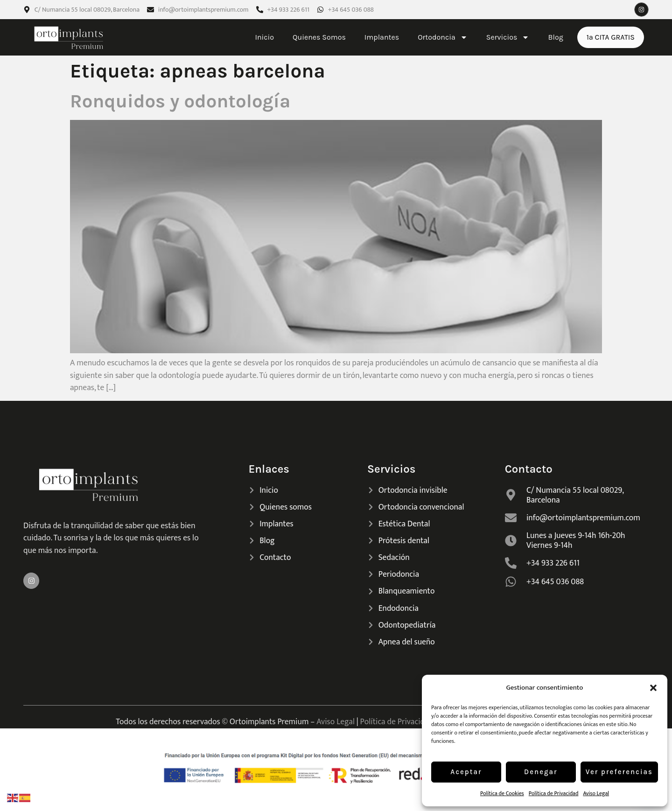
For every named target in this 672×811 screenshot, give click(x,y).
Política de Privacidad (554, 793)
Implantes (382, 37)
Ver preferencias (619, 772)
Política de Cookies (502, 793)
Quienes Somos (319, 37)
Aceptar (466, 772)
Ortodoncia (443, 37)
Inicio (264, 37)
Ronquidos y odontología (180, 101)
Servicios (508, 37)
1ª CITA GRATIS (611, 37)
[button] (653, 688)
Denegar (541, 772)
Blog (555, 37)
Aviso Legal (596, 793)
